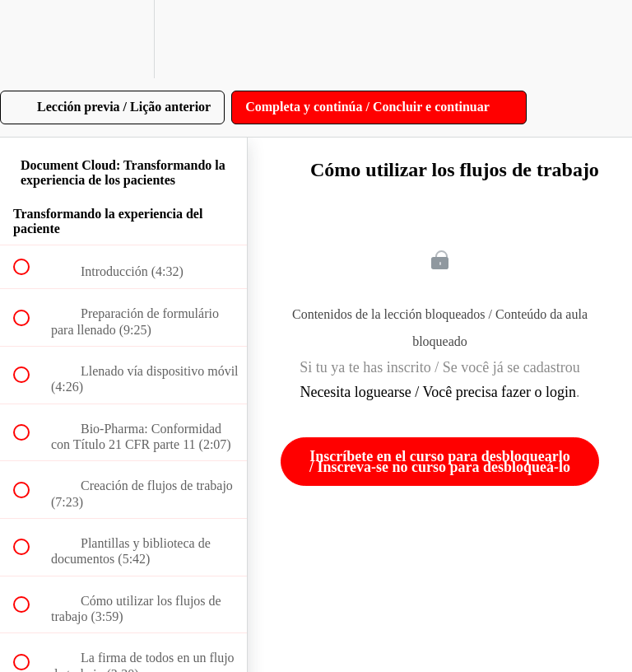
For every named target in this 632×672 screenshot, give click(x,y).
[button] (30, 39)
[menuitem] (123, 39)
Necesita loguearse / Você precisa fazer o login (438, 392)
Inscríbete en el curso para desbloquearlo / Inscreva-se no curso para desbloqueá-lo (440, 461)
